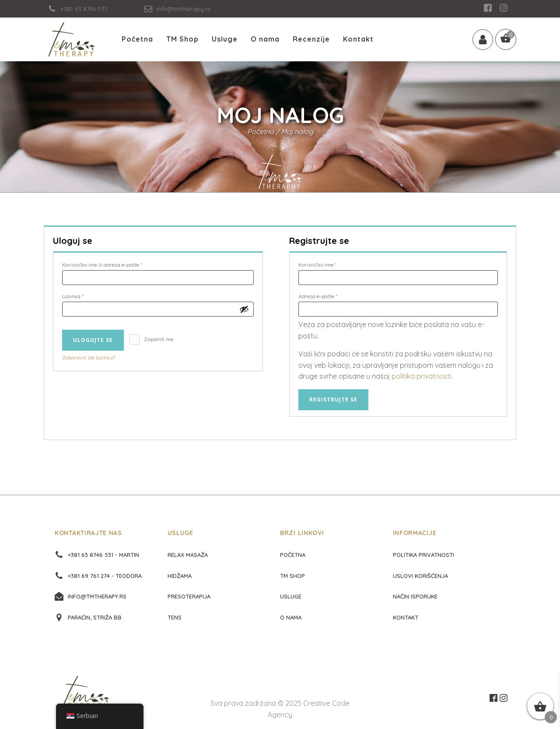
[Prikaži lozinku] (244, 309)
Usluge (225, 39)
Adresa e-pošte (329, 295)
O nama (265, 39)
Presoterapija (189, 596)
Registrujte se (333, 400)
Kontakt (358, 39)
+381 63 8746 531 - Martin (103, 555)
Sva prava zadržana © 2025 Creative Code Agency (280, 709)
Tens (175, 617)
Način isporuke (415, 596)
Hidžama (180, 576)
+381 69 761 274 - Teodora (105, 576)
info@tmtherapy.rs (97, 596)
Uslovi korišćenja (420, 576)
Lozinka (84, 295)
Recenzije (311, 39)
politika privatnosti (421, 376)
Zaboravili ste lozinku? (89, 357)
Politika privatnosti (423, 555)
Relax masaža (188, 555)
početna (293, 555)
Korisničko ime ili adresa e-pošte (114, 264)
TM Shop (182, 39)
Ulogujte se (93, 340)
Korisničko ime (329, 264)
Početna (137, 39)
